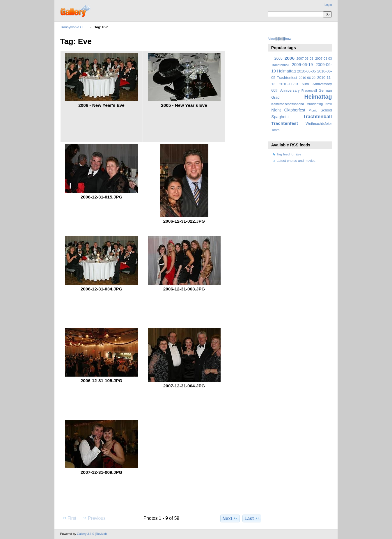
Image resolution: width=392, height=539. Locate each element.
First (69, 518)
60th (275, 91)
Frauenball (309, 91)
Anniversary (290, 91)
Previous (94, 518)
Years (275, 130)
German (325, 91)
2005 (279, 58)
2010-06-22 (307, 78)
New (329, 104)
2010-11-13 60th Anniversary (306, 84)
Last (252, 518)
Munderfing (315, 104)
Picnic (313, 110)
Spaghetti (280, 117)
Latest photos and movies (296, 161)
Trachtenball (317, 117)
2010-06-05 (307, 71)
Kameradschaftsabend (288, 104)
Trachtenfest (285, 123)
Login (328, 5)
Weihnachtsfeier (319, 124)
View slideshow (280, 39)
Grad (275, 97)
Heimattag (318, 97)
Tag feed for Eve (289, 154)
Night (276, 110)
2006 (290, 58)
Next (230, 518)
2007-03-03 (305, 58)
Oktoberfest (295, 110)
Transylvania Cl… (74, 27)
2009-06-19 (302, 65)
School (326, 110)
